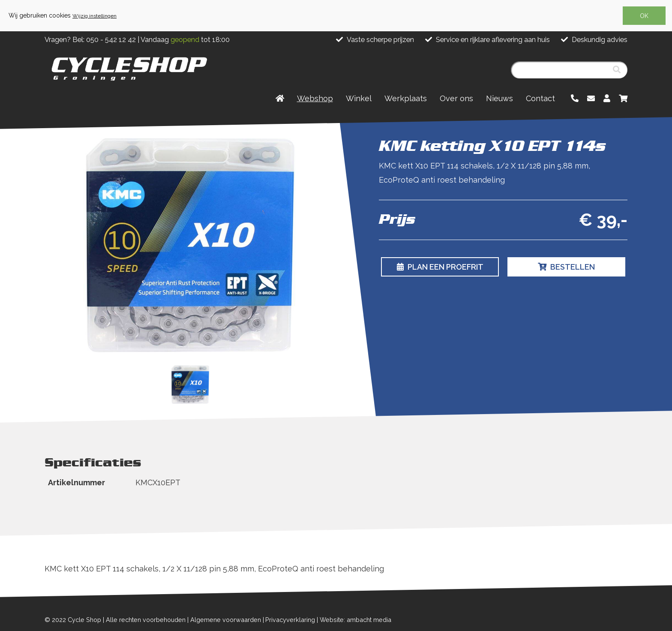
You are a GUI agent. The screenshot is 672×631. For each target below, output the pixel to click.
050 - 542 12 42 (111, 40)
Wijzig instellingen (94, 16)
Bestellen (566, 267)
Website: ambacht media (355, 620)
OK (644, 16)
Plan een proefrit (440, 267)
